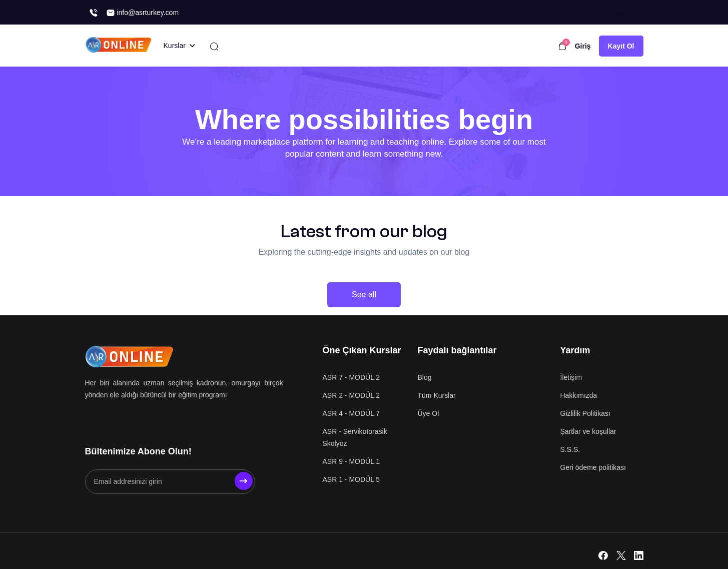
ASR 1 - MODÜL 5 (351, 479)
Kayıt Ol (621, 46)
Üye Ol (429, 413)
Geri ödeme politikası (593, 467)
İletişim (571, 377)
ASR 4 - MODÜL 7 (351, 413)
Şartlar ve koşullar (588, 431)
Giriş (583, 46)
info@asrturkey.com (143, 13)
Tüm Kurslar (437, 395)
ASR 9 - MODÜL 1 (351, 461)
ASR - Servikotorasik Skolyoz (355, 437)
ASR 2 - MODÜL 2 (351, 395)
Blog (425, 377)
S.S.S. (570, 449)
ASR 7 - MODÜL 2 (351, 377)
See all (364, 295)
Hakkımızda (579, 395)
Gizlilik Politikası (585, 413)
